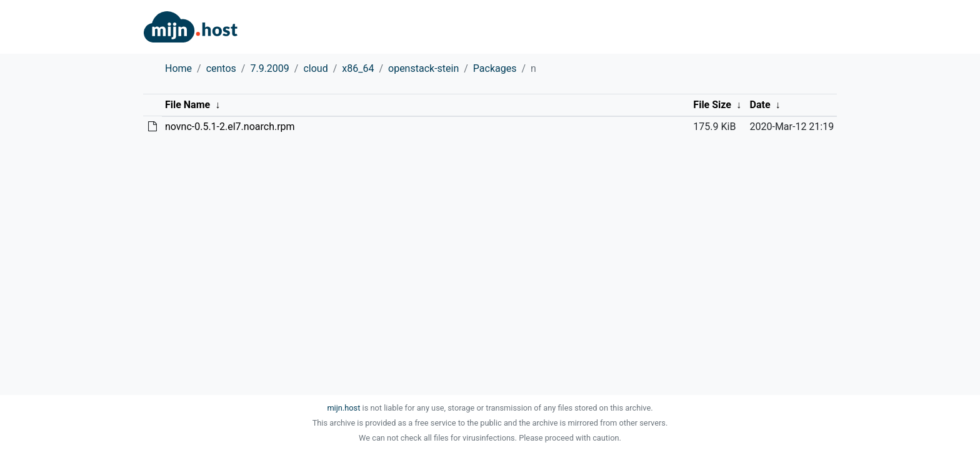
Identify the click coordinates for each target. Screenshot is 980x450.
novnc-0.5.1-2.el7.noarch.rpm (230, 127)
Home (178, 68)
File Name (187, 105)
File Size (712, 105)
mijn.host (343, 408)
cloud (315, 68)
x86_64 (358, 68)
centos (221, 68)
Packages (495, 68)
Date (760, 105)
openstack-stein (423, 68)
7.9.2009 (269, 68)
